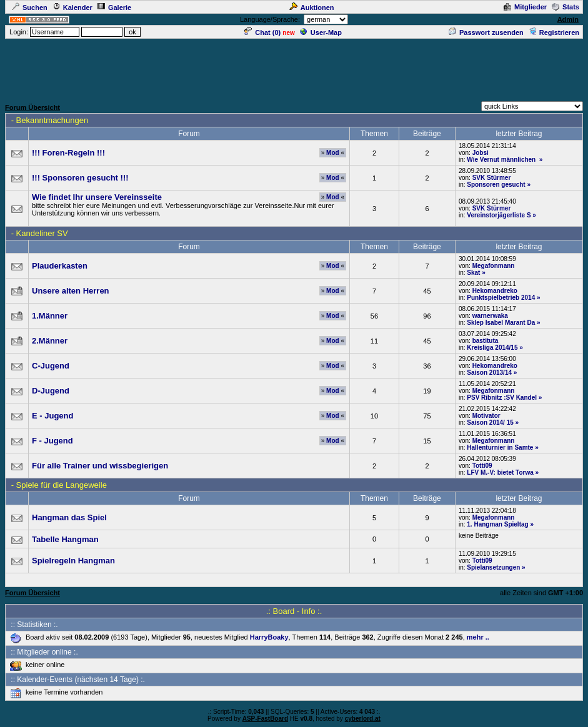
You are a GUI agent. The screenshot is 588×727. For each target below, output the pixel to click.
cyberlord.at (363, 719)
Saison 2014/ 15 (490, 423)
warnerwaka (490, 316)
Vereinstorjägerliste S (499, 215)
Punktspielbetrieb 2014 (501, 298)
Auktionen (312, 7)
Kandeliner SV (42, 233)
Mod (333, 153)
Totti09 (482, 466)
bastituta (486, 341)
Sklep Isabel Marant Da (501, 323)
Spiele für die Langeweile (62, 485)
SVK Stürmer (492, 178)
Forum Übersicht (32, 107)
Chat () (262, 32)
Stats (566, 7)
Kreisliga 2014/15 (492, 348)
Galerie (114, 7)
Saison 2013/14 (489, 373)
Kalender (72, 7)
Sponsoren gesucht (496, 185)
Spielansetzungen (493, 567)
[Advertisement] (294, 68)
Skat (473, 273)
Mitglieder (525, 7)
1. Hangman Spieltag (497, 524)
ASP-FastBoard (265, 719)
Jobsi (481, 153)
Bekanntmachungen (52, 120)
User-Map (321, 32)
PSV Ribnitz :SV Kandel (502, 398)
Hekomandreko (495, 291)
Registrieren (554, 32)
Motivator (486, 416)
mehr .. (478, 637)
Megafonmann (494, 266)
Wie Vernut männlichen (502, 160)
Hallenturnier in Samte (500, 448)
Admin (568, 19)
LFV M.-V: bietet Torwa (500, 472)
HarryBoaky (269, 637)
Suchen (30, 7)
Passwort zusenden (486, 32)
